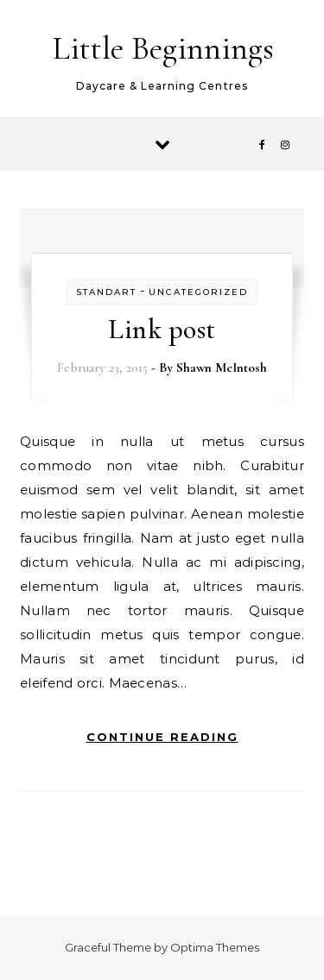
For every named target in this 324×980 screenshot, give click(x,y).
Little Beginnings (163, 48)
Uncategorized (198, 292)
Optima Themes (215, 947)
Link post (162, 329)
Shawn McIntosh (222, 367)
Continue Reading (162, 737)
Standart (106, 292)
